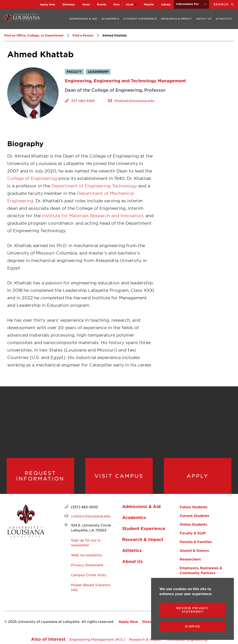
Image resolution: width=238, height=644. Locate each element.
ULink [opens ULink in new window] (130, 4)
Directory (69, 4)
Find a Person (83, 35)
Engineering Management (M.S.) (97, 639)
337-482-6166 (83, 101)
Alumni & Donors (194, 550)
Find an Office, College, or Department (34, 35)
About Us (204, 19)
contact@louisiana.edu (91, 516)
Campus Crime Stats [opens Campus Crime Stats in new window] (89, 575)
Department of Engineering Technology (94, 186)
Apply (198, 476)
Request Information (40, 476)
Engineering (78, 81)
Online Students (193, 524)
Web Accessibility (87, 555)
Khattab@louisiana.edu (134, 101)
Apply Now (47, 4)
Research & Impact (176, 19)
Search (226, 4)
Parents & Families (196, 542)
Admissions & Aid (83, 19)
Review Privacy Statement (193, 610)
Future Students (194, 507)
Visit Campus (119, 476)
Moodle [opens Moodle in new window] (149, 4)
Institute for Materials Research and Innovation (93, 216)
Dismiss (193, 626)
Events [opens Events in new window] (102, 4)
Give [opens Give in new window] (117, 4)
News (86, 4)
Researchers (190, 559)
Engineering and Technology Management (140, 81)
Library (166, 4)
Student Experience (140, 19)
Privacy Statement (87, 565)
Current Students (194, 515)
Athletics (224, 19)
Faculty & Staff (193, 533)
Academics (110, 19)
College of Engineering (32, 178)
